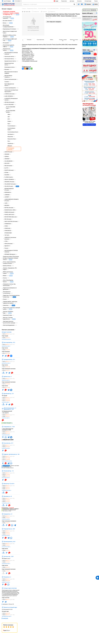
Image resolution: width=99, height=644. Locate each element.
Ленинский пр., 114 (9, 471)
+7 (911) (6, 354)
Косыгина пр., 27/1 (9, 443)
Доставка (72, 1)
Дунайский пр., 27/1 (9, 394)
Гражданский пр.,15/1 (9, 359)
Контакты (79, 1)
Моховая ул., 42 (8, 496)
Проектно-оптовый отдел (10, 607)
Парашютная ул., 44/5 (9, 529)
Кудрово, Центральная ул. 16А (12, 454)
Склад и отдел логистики (10, 588)
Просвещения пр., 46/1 (10, 542)
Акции (56, 1)
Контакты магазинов (9, 330)
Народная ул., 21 (8, 514)
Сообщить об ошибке (76, 18)
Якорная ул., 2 (7, 577)
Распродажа (6, 466)
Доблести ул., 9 (8, 377)
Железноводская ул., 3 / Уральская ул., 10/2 (10, 409)
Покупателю (64, 1)
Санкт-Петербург (6, 1)
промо (17, 186)
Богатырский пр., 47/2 (9, 342)
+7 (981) (6, 338)
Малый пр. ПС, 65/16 (9, 484)
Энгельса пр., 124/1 (9, 556)
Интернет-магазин (7, 332)
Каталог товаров (7, 9)
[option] (29, 40)
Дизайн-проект (90, 10)
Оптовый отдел (88, 1)
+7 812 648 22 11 (17, 1)
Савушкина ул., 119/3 (9, 427)
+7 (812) (8, 334)
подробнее (5, 618)
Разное (96, 1)
